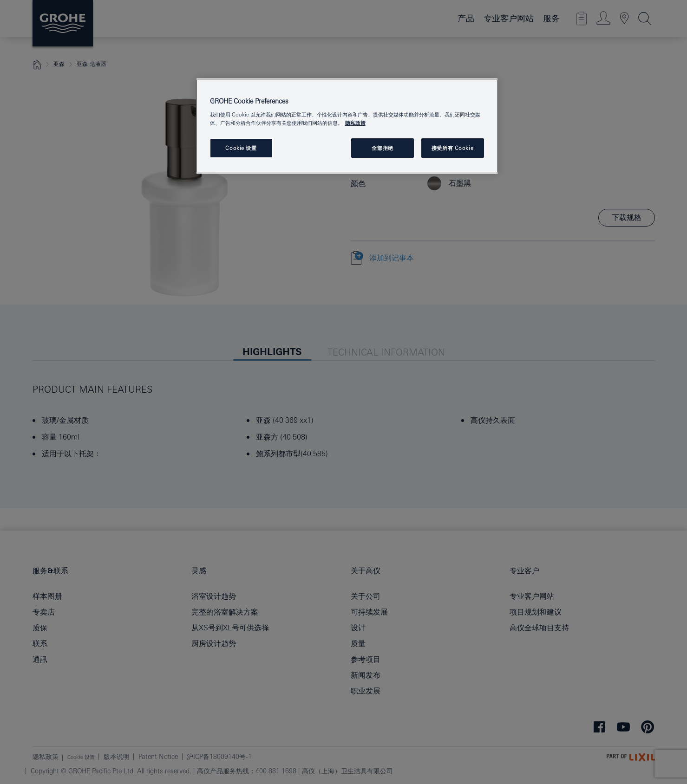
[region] (347, 126)
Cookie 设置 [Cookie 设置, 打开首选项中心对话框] (241, 148)
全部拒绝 (382, 148)
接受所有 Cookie (452, 148)
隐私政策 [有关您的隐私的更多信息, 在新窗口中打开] (355, 123)
